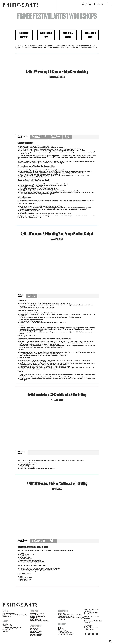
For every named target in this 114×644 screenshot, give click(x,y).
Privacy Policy (89, 629)
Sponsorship (35, 633)
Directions (88, 614)
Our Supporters (36, 636)
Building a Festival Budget (46, 35)
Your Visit (34, 611)
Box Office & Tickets (37, 614)
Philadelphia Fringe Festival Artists (70, 615)
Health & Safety (36, 619)
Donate (100, 4)
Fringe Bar (34, 618)
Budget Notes (20, 296)
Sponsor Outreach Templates (39, 137)
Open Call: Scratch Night (66, 616)
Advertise (87, 627)
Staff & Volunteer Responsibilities (39, 541)
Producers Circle (36, 631)
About (5, 621)
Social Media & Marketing (68, 35)
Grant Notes (67, 137)
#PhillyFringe (63, 630)
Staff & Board (7, 626)
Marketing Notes (22, 452)
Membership (35, 629)
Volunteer (61, 614)
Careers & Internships (10, 629)
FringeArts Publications (66, 634)
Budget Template (31, 296)
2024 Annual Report (65, 633)
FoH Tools (52, 541)
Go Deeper (62, 624)
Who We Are (7, 624)
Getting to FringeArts (38, 616)
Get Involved (63, 611)
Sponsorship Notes (23, 137)
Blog (60, 627)
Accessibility (35, 615)
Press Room (88, 625)
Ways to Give (35, 630)
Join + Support (36, 626)
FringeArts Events (9, 614)
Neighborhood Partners (92, 628)
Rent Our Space (8, 630)
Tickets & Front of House (90, 35)
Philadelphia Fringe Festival (12, 627)
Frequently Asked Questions (40, 621)
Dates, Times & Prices (23, 541)
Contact (5, 631)
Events (6, 611)
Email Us (87, 618)
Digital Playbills (63, 631)
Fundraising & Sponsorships (24, 35)
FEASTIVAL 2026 (36, 634)
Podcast (61, 629)
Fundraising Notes (56, 137)
